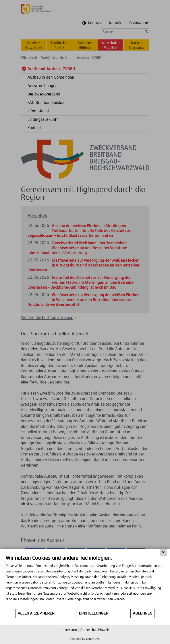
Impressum (69, 630)
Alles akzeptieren (36, 613)
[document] (85, 582)
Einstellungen (94, 613)
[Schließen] (163, 552)
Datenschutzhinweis (95, 630)
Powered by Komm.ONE (85, 639)
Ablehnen (143, 613)
